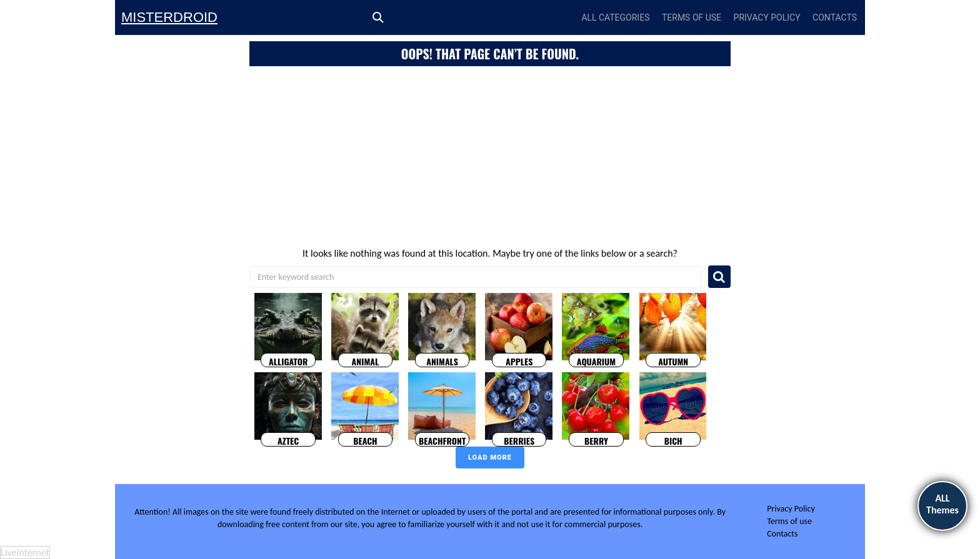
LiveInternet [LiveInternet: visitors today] (25, 552)
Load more (490, 458)
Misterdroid (169, 17)
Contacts (835, 17)
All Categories (615, 17)
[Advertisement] (490, 160)
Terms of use (692, 17)
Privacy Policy (767, 17)
